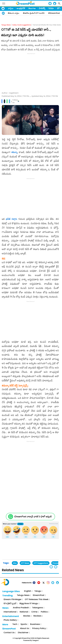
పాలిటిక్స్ (42, 8)
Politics (44, 612)
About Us (24, 628)
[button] (56, 567)
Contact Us (9, 633)
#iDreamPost (54, 13)
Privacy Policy (39, 628)
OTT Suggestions (41, 563)
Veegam (36, 640)
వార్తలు (11, 8)
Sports (24, 624)
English (28, 591)
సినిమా (51, 8)
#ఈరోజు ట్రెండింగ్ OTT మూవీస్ (34, 13)
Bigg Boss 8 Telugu (29, 604)
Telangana (38, 608)
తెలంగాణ (32, 8)
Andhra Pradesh (21, 608)
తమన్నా (14, 152)
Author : (10, 93)
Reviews (37, 616)
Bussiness (35, 624)
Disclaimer (23, 633)
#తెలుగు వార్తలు (13, 13)
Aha (15, 563)
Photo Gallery (10, 620)
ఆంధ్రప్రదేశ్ (21, 8)
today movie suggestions (22, 25)
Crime (34, 612)
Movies (27, 616)
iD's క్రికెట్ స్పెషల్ (10, 604)
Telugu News (6, 25)
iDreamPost (39, 595)
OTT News (25, 563)
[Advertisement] (31, 72)
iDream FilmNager (13, 599)
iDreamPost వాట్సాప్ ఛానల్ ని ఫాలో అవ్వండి (33, 517)
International (10, 612)
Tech (15, 624)
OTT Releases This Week (37, 599)
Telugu (38, 591)
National (24, 612)
